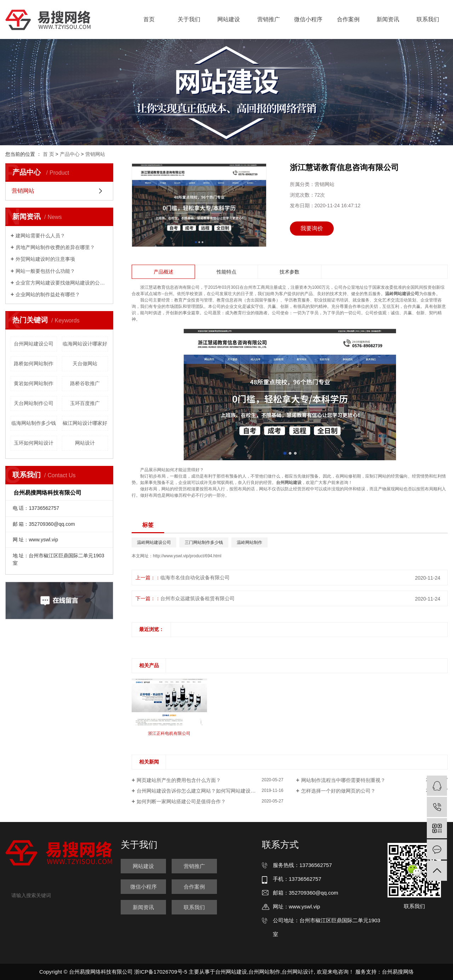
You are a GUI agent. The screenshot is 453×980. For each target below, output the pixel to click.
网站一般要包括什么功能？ (45, 271)
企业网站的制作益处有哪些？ (48, 294)
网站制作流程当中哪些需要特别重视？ (343, 780)
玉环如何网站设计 (34, 443)
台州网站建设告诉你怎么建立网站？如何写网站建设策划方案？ (206, 791)
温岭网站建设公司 (154, 542)
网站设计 (85, 443)
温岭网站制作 (250, 542)
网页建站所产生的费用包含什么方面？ (179, 780)
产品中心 (70, 154)
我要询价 (312, 228)
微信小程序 (308, 19)
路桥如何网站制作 (34, 364)
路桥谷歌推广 (85, 383)
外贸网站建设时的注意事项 (45, 259)
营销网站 (95, 154)
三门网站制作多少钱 (204, 542)
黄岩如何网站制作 (34, 383)
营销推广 (269, 19)
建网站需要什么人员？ (40, 236)
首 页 (48, 154)
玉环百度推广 (85, 403)
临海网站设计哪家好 (85, 344)
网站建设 (229, 19)
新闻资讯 (388, 19)
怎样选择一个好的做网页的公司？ (338, 791)
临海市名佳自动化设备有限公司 (195, 578)
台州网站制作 (264, 972)
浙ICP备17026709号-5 (161, 972)
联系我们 (428, 19)
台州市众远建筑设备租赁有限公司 (197, 598)
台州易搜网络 (398, 972)
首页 (149, 19)
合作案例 (348, 19)
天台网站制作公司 (34, 403)
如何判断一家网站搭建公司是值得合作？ (181, 801)
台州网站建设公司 (34, 344)
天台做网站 (85, 364)
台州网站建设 (231, 972)
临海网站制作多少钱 (34, 423)
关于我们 (189, 19)
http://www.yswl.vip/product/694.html (187, 556)
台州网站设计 (298, 972)
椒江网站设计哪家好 (85, 423)
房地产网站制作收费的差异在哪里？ (55, 247)
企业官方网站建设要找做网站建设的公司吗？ (62, 283)
